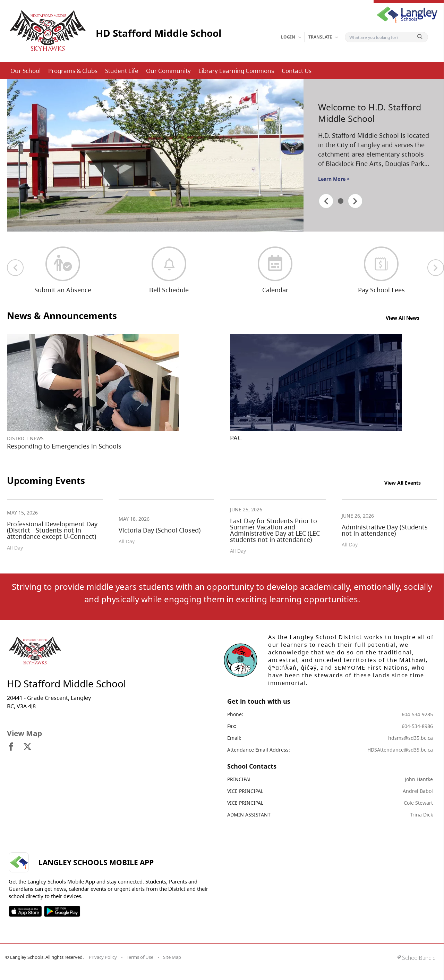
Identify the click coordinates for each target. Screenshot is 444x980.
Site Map (172, 957)
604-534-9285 (417, 714)
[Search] (382, 37)
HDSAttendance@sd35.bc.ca (400, 750)
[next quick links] (436, 268)
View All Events (403, 483)
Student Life (122, 71)
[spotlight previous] (326, 201)
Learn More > (334, 179)
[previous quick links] (15, 268)
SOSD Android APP (62, 911)
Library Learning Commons (236, 71)
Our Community (168, 71)
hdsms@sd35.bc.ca (411, 738)
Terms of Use (140, 957)
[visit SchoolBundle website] (416, 958)
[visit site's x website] (27, 747)
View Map (24, 733)
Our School (25, 71)
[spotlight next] (355, 201)
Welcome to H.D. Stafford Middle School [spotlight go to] (370, 113)
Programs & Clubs (73, 71)
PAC (236, 438)
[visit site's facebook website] (11, 747)
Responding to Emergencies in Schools (64, 446)
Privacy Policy (103, 957)
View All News (403, 318)
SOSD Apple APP (25, 911)
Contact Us (297, 71)
